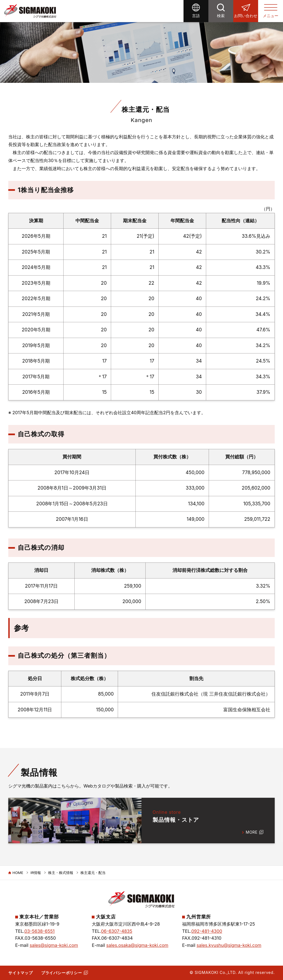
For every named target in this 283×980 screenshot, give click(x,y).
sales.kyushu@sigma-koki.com (229, 945)
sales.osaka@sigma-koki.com (137, 945)
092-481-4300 (207, 931)
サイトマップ (21, 973)
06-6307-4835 (117, 931)
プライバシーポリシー (62, 973)
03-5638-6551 (39, 931)
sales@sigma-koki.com (54, 945)
